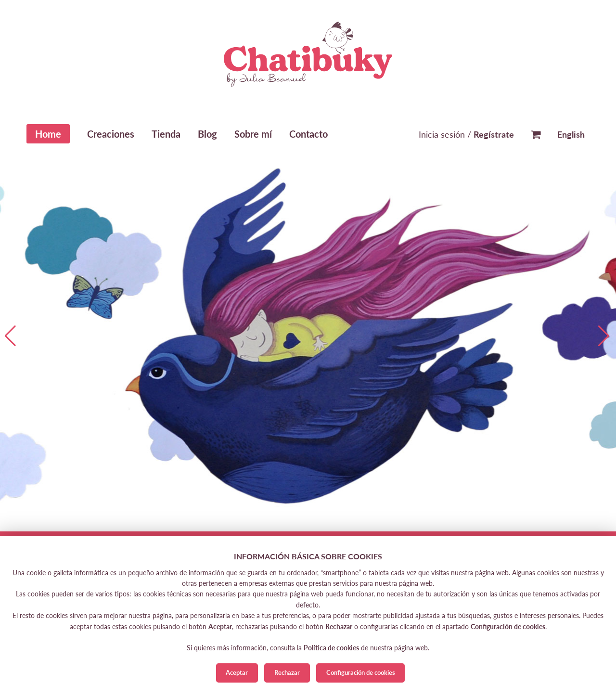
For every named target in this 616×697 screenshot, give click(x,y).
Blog (207, 134)
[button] (605, 336)
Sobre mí (253, 134)
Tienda (166, 134)
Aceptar (237, 672)
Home (48, 134)
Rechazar (287, 672)
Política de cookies (331, 648)
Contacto (308, 134)
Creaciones (111, 134)
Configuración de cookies (361, 672)
